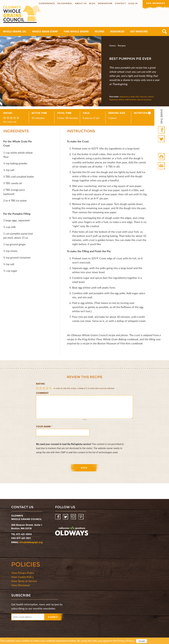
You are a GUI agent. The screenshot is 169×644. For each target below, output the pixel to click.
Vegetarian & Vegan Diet (129, 97)
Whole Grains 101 (15, 31)
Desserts (144, 97)
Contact (120, 3)
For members (156, 3)
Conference (47, 3)
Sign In (133, 3)
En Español (65, 3)
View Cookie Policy (22, 577)
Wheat (121, 100)
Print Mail (162, 166)
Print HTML (162, 157)
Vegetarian (113, 100)
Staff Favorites (131, 100)
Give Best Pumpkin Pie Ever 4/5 (48, 388)
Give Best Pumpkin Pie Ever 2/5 (41, 388)
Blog (92, 3)
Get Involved (139, 31)
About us (81, 3)
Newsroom (105, 3)
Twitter (162, 139)
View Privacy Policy (23, 573)
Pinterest (81, 517)
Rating (41, 384)
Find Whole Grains (76, 31)
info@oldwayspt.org (31, 542)
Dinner (151, 97)
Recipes (99, 31)
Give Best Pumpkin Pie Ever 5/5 (51, 388)
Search (164, 31)
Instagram (74, 517)
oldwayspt (72, 531)
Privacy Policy (126, 641)
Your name (44, 426)
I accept (142, 641)
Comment (42, 393)
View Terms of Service (24, 581)
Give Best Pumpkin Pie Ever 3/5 (44, 388)
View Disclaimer (21, 585)
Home (112, 46)
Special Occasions (144, 100)
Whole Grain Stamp (45, 31)
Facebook (162, 130)
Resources (117, 31)
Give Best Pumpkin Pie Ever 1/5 (38, 388)
